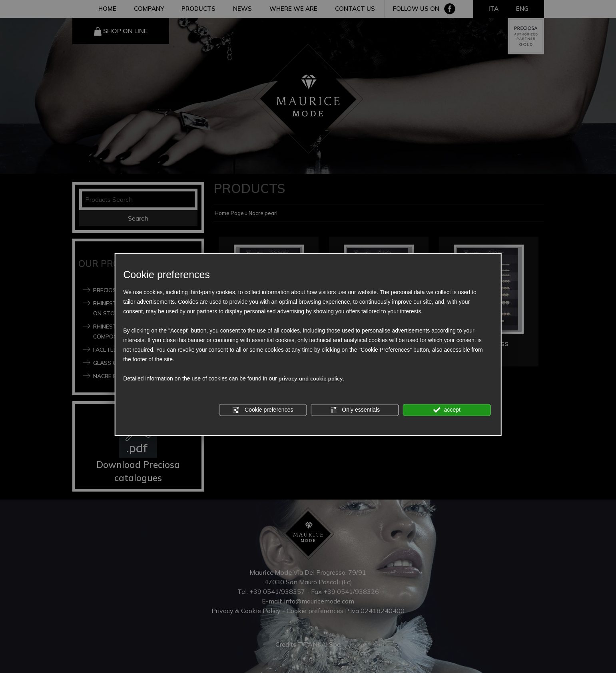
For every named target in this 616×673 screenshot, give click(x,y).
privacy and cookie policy (311, 378)
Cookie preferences (263, 410)
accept (447, 410)
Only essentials (355, 410)
